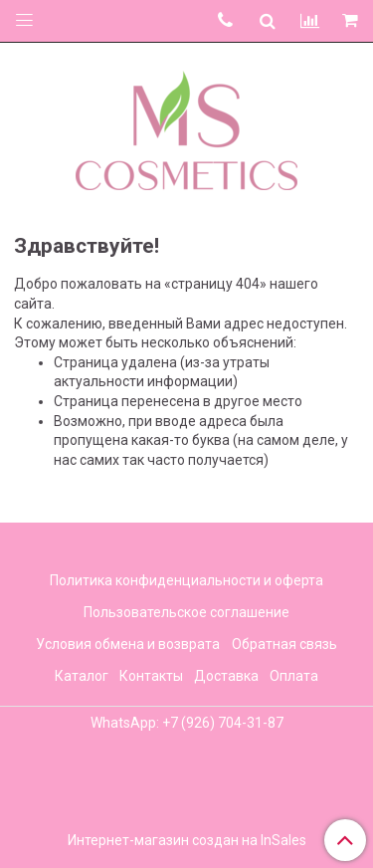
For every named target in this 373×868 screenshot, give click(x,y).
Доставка (226, 676)
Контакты (151, 676)
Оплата (294, 676)
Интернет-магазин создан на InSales (187, 840)
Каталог (82, 676)
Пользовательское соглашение (186, 612)
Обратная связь (284, 644)
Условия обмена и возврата (128, 644)
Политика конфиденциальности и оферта (186, 580)
